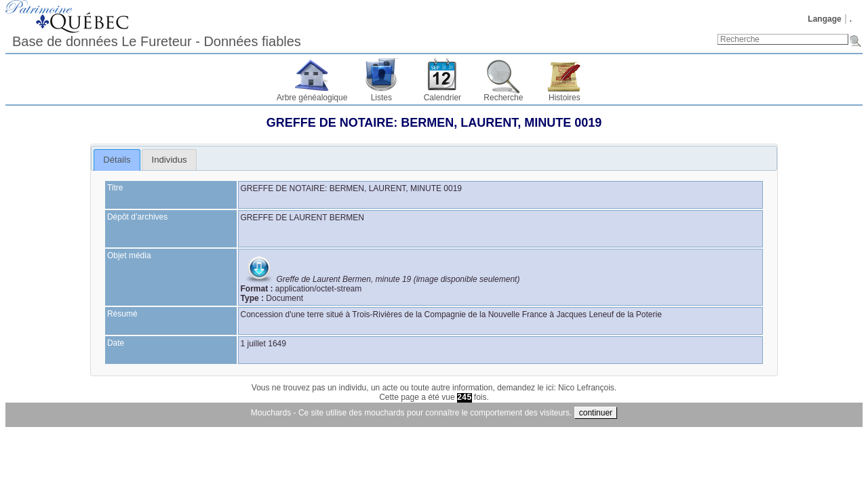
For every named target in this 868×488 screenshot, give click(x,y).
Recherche (503, 98)
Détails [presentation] (117, 160)
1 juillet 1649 (263, 344)
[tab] (117, 160)
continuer (596, 413)
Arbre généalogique (312, 98)
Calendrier (442, 98)
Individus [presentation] (170, 160)
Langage (824, 19)
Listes (381, 98)
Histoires (565, 98)
